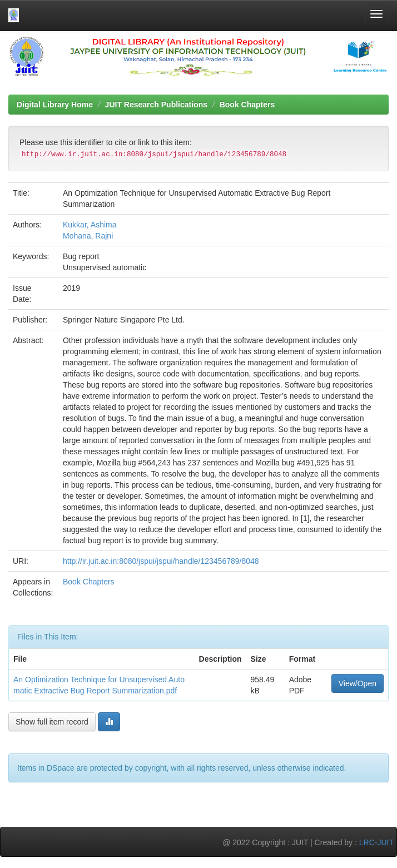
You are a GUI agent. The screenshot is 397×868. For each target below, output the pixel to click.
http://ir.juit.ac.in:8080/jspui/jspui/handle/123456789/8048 (161, 561)
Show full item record (52, 722)
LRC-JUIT (376, 842)
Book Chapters (247, 105)
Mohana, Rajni (88, 236)
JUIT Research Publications (156, 105)
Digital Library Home (55, 105)
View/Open (358, 683)
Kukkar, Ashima (90, 225)
